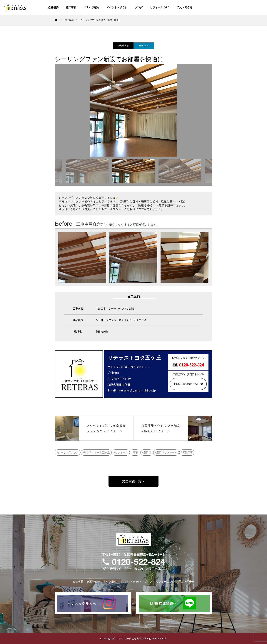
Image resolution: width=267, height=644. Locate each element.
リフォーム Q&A (160, 7)
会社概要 (53, 7)
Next (215, 171)
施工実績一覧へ (133, 481)
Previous (52, 171)
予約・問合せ (185, 7)
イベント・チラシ (117, 7)
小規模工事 (123, 46)
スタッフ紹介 (91, 7)
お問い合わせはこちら (187, 384)
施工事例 (71, 7)
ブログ (139, 7)
